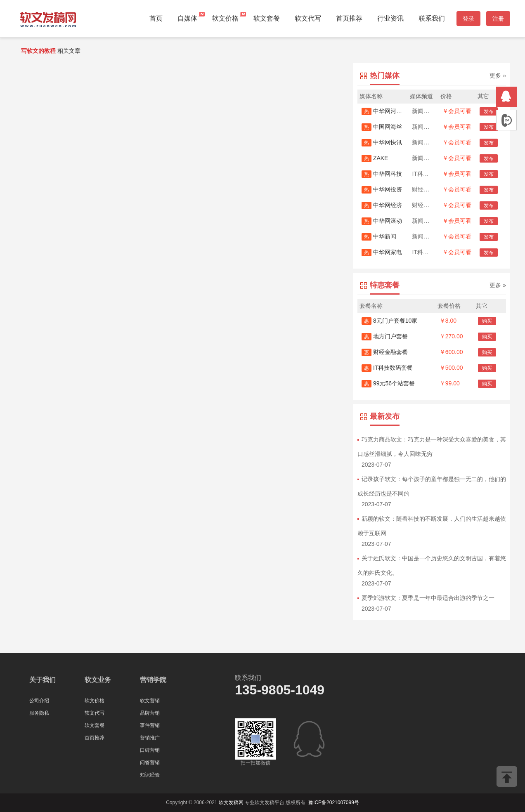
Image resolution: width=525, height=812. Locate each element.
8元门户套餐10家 (389, 321)
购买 (487, 321)
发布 (489, 111)
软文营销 (150, 701)
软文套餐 (267, 18)
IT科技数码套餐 (387, 368)
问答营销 (150, 762)
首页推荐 (349, 18)
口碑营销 (150, 750)
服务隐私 (39, 713)
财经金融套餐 (385, 352)
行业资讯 (390, 18)
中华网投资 (382, 189)
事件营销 (150, 725)
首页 (156, 18)
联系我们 (432, 18)
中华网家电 (382, 252)
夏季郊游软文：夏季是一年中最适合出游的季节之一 (428, 598)
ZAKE (375, 158)
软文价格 (225, 18)
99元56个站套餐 (388, 383)
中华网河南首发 (388, 111)
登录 (468, 19)
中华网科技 (382, 174)
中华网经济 (382, 205)
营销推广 (150, 738)
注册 (498, 19)
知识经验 (150, 775)
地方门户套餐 (385, 336)
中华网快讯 (382, 142)
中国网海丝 (382, 127)
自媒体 (187, 18)
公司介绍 (39, 701)
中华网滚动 (382, 221)
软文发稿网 (231, 803)
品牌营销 (150, 713)
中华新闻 (379, 236)
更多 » (498, 76)
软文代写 (308, 18)
